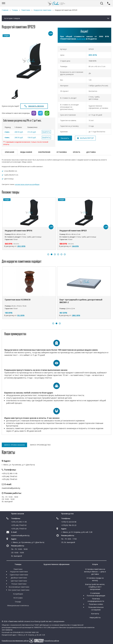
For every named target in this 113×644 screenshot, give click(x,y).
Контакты (95, 614)
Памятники (18, 569)
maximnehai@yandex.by (11, 488)
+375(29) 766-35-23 (69, 525)
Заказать (65, 138)
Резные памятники (19, 584)
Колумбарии (18, 594)
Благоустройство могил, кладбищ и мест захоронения (95, 587)
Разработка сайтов (52, 641)
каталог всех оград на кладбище (27, 184)
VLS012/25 (81, 39)
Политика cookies (96, 604)
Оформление (44, 152)
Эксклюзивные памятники (19, 587)
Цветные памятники (19, 581)
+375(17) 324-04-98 (69, 522)
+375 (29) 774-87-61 (10, 479)
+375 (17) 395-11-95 (10, 473)
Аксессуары (18, 598)
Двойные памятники (19, 578)
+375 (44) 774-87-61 (10, 476)
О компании (95, 593)
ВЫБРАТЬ (46, 132)
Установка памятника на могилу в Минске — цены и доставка (95, 572)
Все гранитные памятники (19, 590)
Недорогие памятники (19, 572)
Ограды (18, 602)
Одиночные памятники (19, 575)
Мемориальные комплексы (18, 605)
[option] (29, 60)
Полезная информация (96, 596)
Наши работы (95, 617)
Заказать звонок (34, 106)
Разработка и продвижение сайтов (15, 641)
